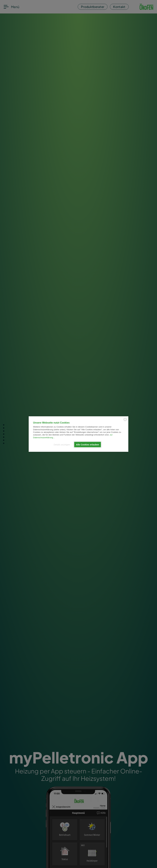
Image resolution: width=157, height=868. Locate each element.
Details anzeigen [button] (62, 444)
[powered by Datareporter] (125, 421)
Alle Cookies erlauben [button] (88, 444)
